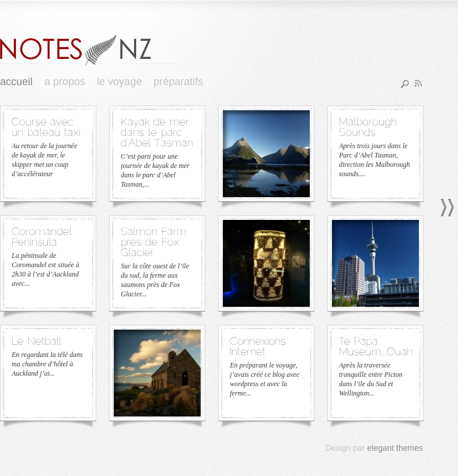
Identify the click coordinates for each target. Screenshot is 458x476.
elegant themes (395, 448)
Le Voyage (119, 82)
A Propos (65, 82)
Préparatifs (178, 82)
